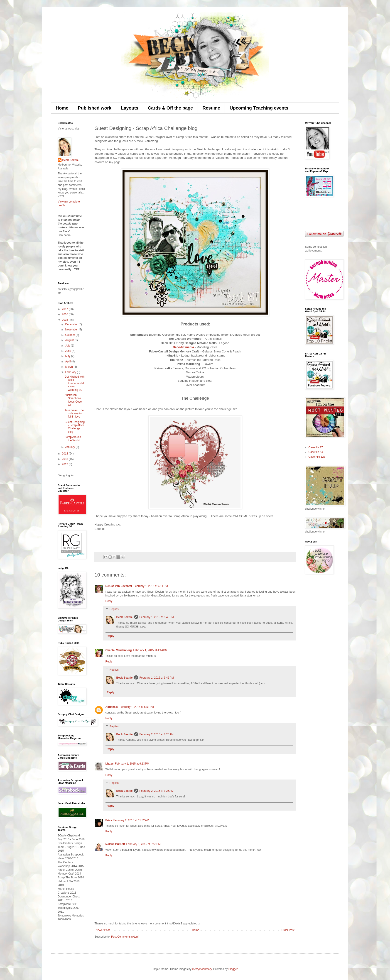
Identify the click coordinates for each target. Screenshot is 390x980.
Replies (114, 609)
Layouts (130, 108)
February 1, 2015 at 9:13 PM (132, 764)
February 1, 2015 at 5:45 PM (157, 617)
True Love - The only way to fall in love (74, 414)
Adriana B (112, 707)
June (68, 351)
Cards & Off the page (170, 108)
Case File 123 (317, 457)
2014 (65, 454)
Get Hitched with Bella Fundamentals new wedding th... (74, 383)
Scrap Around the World (73, 439)
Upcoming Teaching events (259, 108)
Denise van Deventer (119, 586)
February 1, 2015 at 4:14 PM (150, 650)
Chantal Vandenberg (119, 650)
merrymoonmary (202, 969)
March (69, 367)
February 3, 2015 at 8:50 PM (143, 844)
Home (62, 108)
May (68, 356)
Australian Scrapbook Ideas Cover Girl (74, 400)
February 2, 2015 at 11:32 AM (131, 820)
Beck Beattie (125, 617)
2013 (65, 459)
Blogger (233, 969)
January (70, 447)
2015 (65, 320)
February (71, 372)
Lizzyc (110, 764)
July (68, 346)
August (70, 340)
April (68, 362)
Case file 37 (316, 447)
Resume (211, 108)
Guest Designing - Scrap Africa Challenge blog (75, 427)
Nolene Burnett (115, 844)
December (72, 324)
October (70, 335)
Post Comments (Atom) (125, 937)
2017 (65, 309)
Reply (109, 601)
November (72, 330)
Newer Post (103, 930)
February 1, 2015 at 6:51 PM (137, 707)
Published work (95, 108)
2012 (65, 464)
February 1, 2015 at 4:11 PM (151, 586)
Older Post (288, 930)
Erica (109, 820)
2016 (65, 314)
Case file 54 (316, 452)
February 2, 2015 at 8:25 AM (157, 734)
